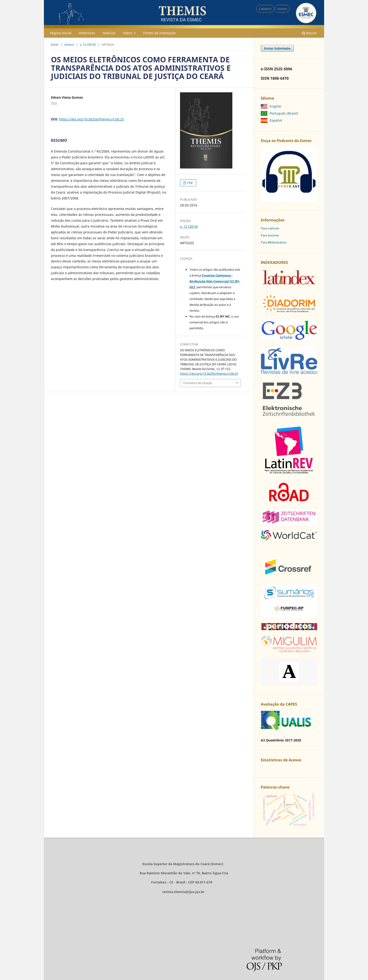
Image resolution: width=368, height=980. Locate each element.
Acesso (282, 9)
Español (276, 120)
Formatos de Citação (198, 383)
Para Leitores (270, 228)
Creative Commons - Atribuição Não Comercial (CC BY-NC (215, 281)
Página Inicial (61, 33)
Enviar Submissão (277, 48)
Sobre (128, 33)
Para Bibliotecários (274, 242)
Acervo (69, 45)
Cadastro (265, 9)
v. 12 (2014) (88, 45)
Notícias (109, 33)
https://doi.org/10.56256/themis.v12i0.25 (92, 119)
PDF (190, 183)
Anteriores (87, 33)
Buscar (309, 33)
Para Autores (270, 235)
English (276, 106)
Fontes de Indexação (159, 33)
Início (55, 45)
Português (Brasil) (284, 113)
